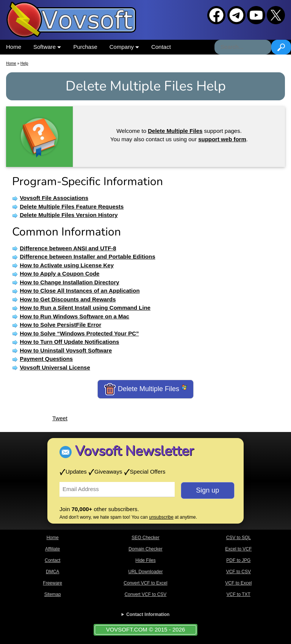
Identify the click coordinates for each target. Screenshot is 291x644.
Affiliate (52, 549)
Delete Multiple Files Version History (69, 215)
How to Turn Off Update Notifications (69, 342)
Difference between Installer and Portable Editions (88, 257)
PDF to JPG (238, 560)
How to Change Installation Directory (70, 282)
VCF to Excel (238, 583)
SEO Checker (145, 538)
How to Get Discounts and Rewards (68, 299)
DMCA (52, 572)
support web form (222, 139)
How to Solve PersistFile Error (60, 325)
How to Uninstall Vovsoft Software (66, 350)
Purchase (85, 47)
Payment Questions (46, 359)
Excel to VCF (238, 549)
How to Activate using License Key (67, 265)
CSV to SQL (239, 538)
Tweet (60, 418)
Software (47, 47)
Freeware (52, 583)
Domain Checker (145, 549)
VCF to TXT (239, 594)
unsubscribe (161, 517)
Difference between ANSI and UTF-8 (68, 248)
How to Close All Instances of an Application (80, 291)
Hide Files (145, 560)
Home (14, 47)
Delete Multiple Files (145, 389)
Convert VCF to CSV (146, 594)
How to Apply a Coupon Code (59, 274)
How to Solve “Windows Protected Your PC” (79, 333)
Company (124, 47)
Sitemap (53, 594)
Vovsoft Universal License (55, 367)
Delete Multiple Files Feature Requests (72, 207)
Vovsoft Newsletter (134, 451)
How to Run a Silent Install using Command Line (85, 308)
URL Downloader (146, 572)
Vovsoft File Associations (54, 198)
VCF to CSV (239, 572)
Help (24, 63)
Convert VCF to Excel (145, 583)
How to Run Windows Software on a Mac (74, 316)
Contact (161, 47)
